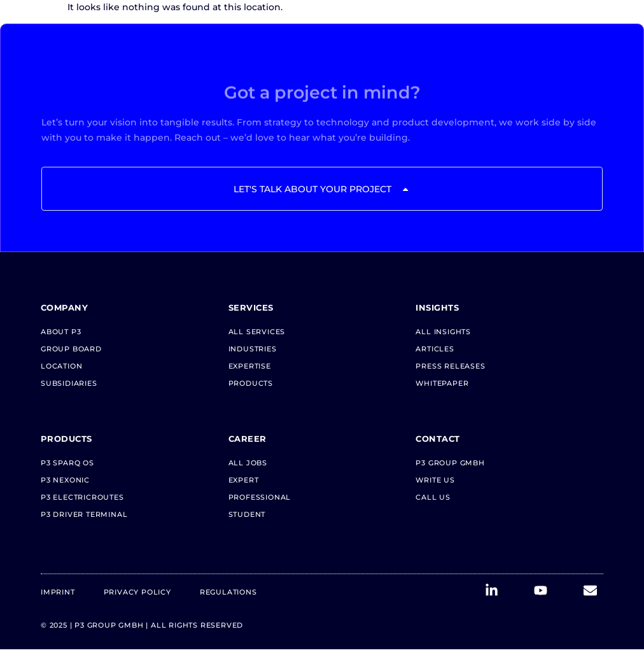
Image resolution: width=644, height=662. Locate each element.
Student (247, 514)
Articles (435, 349)
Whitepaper (442, 383)
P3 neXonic (65, 480)
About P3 (61, 332)
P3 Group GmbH (450, 463)
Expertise (250, 366)
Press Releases (450, 366)
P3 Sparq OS (67, 463)
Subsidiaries (69, 383)
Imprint (58, 592)
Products (251, 383)
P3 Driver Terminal (84, 514)
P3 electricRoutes (82, 497)
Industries (253, 349)
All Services (257, 332)
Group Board (71, 349)
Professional (260, 497)
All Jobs (248, 463)
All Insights (443, 332)
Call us (433, 497)
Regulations (228, 592)
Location (61, 366)
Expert (244, 480)
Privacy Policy (137, 592)
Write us (435, 480)
